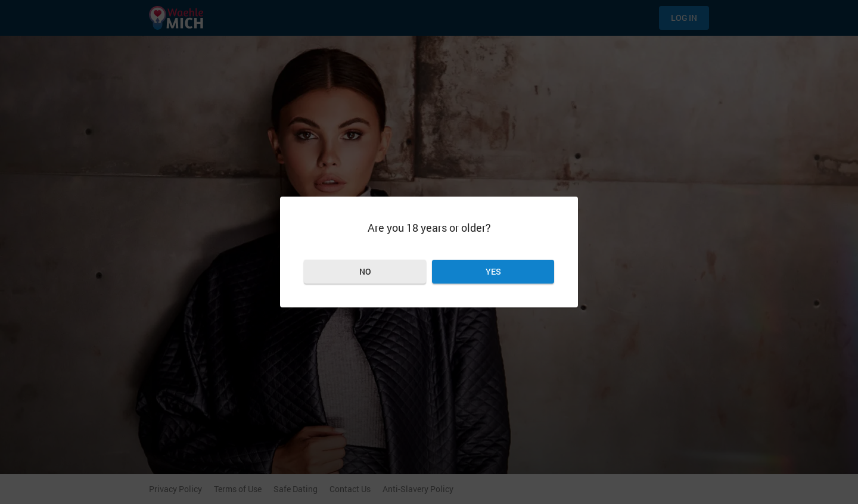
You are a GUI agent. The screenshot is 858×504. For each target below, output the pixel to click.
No (365, 271)
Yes (493, 271)
